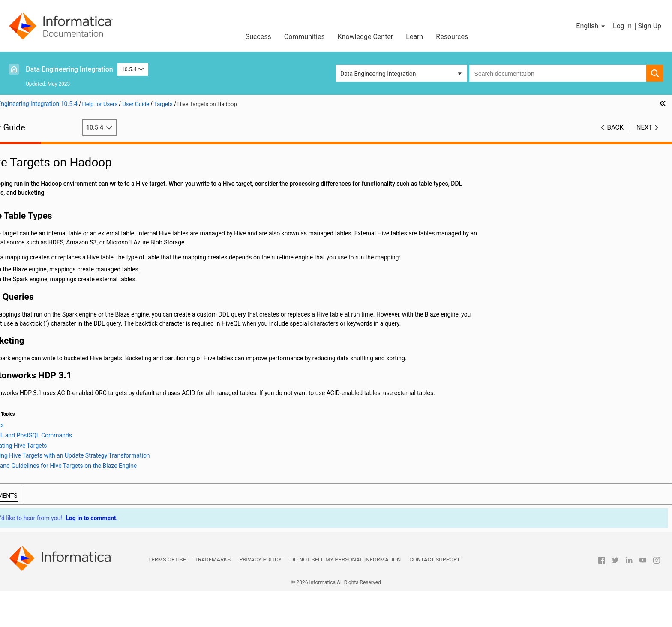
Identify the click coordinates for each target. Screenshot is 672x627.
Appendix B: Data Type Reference (58, 428)
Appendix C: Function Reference (57, 437)
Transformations (36, 311)
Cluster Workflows (38, 338)
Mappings (27, 167)
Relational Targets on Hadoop (67, 248)
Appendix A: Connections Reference (62, 419)
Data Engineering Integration (69, 69)
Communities (304, 37)
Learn (414, 37)
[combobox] (558, 73)
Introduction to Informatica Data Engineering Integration (88, 158)
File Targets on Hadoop (58, 230)
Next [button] (645, 127)
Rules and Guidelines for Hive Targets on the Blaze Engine (102, 293)
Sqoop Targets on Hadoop (62, 302)
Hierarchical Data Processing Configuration (71, 374)
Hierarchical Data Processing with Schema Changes (83, 383)
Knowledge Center (366, 37)
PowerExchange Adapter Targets (71, 212)
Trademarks (213, 595)
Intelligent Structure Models (51, 392)
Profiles (24, 347)
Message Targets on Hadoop (66, 239)
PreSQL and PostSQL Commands (80, 266)
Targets (24, 194)
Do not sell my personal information (345, 595)
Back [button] (615, 127)
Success (258, 37)
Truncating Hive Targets (67, 275)
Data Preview (31, 329)
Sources (25, 185)
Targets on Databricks (56, 221)
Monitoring (29, 356)
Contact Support (435, 595)
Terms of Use (167, 595)
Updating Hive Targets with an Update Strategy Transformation (102, 284)
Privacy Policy (260, 595)
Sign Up (649, 26)
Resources (452, 37)
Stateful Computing (40, 410)
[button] (591, 26)
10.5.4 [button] (133, 69)
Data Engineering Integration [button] (378, 74)
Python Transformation (45, 320)
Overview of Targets (54, 203)
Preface (24, 149)
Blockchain (29, 401)
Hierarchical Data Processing (53, 365)
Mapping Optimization (43, 176)
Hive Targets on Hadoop (59, 257)
